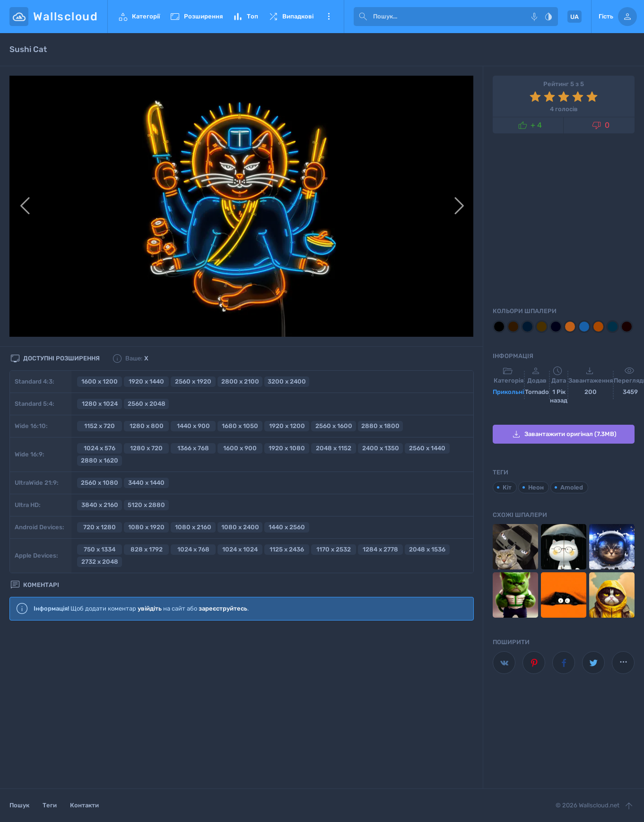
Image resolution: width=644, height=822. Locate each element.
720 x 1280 (100, 527)
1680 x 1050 (240, 426)
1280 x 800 (147, 426)
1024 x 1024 (240, 549)
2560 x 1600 (334, 426)
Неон (536, 487)
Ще (329, 17)
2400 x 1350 (381, 448)
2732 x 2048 (100, 562)
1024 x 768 (193, 549)
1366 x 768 (193, 448)
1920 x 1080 (287, 448)
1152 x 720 (100, 426)
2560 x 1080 (100, 483)
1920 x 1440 (146, 381)
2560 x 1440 (427, 448)
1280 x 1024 (100, 404)
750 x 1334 (100, 549)
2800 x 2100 (240, 381)
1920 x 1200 (287, 426)
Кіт (507, 487)
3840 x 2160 (100, 505)
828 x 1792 (147, 549)
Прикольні (508, 392)
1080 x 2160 (193, 527)
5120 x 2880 (146, 505)
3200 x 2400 (287, 381)
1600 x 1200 (100, 381)
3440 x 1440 (146, 483)
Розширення (196, 17)
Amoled (572, 487)
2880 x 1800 (380, 426)
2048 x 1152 (334, 448)
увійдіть (150, 608)
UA (574, 17)
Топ (245, 17)
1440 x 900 (193, 426)
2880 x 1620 (100, 460)
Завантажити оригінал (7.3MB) (564, 434)
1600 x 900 (240, 448)
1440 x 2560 (287, 527)
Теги (50, 805)
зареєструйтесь (223, 608)
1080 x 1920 (146, 527)
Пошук (19, 805)
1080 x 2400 (240, 527)
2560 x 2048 (147, 404)
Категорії (139, 17)
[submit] (363, 17)
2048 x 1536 (427, 549)
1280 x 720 (146, 448)
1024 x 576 (100, 448)
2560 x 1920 (193, 381)
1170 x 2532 (334, 549)
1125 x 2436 (287, 549)
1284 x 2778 (380, 549)
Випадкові (291, 17)
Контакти (84, 805)
